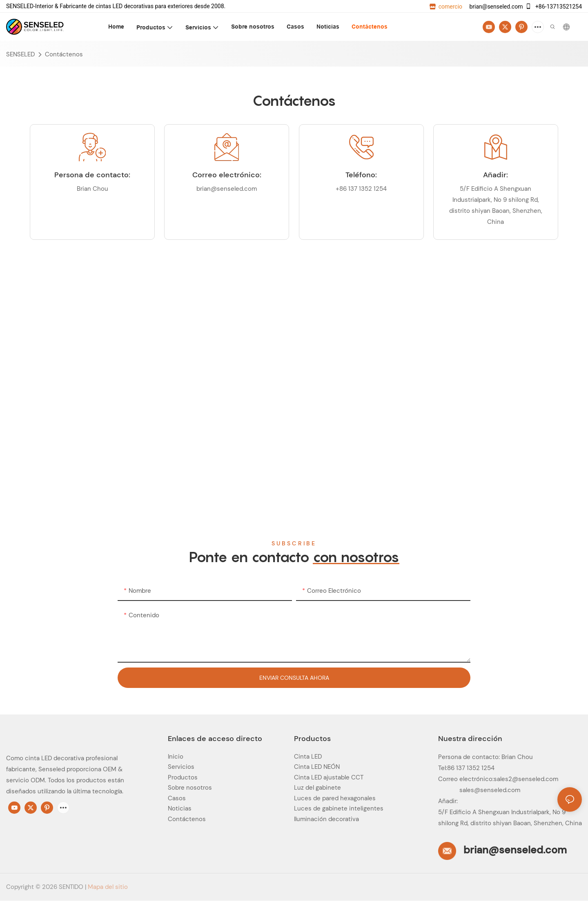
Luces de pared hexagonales (335, 798)
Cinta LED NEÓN (317, 767)
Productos (183, 777)
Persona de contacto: (92, 175)
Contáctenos (64, 54)
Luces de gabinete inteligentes (339, 808)
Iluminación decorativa (326, 819)
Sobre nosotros (190, 788)
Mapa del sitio (108, 887)
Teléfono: (361, 175)
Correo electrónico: (227, 175)
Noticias (180, 808)
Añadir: (496, 175)
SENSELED (20, 54)
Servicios (181, 767)
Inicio (176, 757)
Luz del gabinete (317, 788)
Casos (177, 798)
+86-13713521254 (553, 7)
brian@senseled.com (495, 7)
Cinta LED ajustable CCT (329, 777)
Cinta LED (308, 757)
